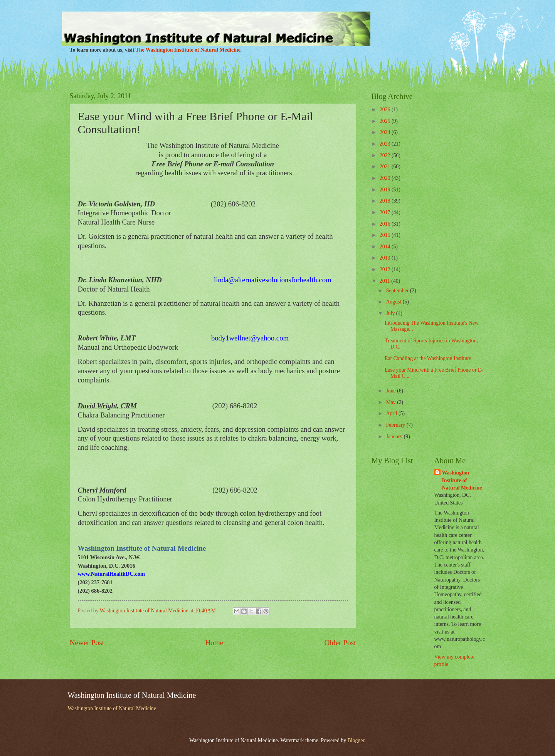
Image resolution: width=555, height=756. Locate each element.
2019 (386, 190)
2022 (386, 155)
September (398, 291)
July (391, 313)
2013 (386, 258)
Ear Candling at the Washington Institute (428, 358)
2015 (386, 235)
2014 (386, 247)
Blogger (356, 740)
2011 (386, 281)
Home (214, 643)
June (391, 391)
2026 (386, 110)
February (396, 425)
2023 (386, 144)
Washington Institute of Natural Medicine (462, 480)
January (395, 437)
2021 (386, 167)
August (394, 302)
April (392, 413)
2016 (386, 224)
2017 (386, 212)
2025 (386, 121)
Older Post (340, 643)
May (391, 402)
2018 (386, 201)
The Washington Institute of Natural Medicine (188, 50)
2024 (386, 132)
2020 (386, 178)
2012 (386, 269)
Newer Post (87, 643)
